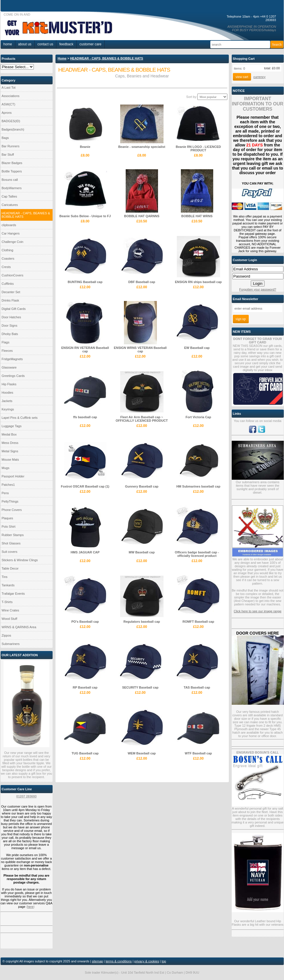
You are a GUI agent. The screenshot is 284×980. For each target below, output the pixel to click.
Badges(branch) (13, 129)
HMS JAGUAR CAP (85, 552)
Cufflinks (8, 284)
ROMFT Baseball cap (198, 622)
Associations (11, 96)
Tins (5, 577)
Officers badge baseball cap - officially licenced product (197, 554)
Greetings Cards (13, 376)
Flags (6, 342)
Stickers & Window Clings (20, 560)
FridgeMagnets (12, 359)
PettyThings (10, 501)
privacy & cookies (147, 961)
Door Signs (10, 326)
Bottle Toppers (12, 171)
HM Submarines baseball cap (198, 486)
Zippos (7, 635)
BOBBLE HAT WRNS (197, 216)
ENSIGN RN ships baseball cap (198, 282)
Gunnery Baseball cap (142, 486)
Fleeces (7, 351)
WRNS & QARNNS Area (19, 627)
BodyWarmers (12, 188)
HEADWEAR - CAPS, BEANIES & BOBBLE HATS (26, 215)
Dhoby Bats (10, 334)
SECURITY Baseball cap (140, 687)
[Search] (240, 44)
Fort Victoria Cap (198, 417)
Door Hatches (11, 317)
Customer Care (90, 44)
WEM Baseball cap (142, 753)
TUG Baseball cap (85, 753)
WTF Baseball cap (198, 753)
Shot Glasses (11, 543)
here (30, 907)
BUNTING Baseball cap (85, 282)
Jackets (7, 401)
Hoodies (8, 393)
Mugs (6, 468)
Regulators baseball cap (142, 622)
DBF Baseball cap (142, 282)
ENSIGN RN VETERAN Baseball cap (85, 349)
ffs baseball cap (85, 417)
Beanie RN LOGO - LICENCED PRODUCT (198, 148)
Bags (5, 138)
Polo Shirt (9, 527)
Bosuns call (10, 180)
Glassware (9, 367)
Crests (6, 267)
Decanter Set (11, 292)
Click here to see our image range (258, 611)
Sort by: (192, 97)
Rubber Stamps (13, 535)
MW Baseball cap (142, 552)
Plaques (8, 518)
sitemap (98, 961)
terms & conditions (118, 961)
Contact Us (46, 44)
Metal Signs (10, 451)
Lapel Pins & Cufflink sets (20, 418)
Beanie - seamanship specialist (142, 147)
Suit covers (10, 552)
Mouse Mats (10, 460)
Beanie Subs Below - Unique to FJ (85, 216)
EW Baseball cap (197, 348)
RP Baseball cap (85, 687)
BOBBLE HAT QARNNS (142, 216)
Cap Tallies (10, 196)
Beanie (85, 147)
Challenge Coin (13, 242)
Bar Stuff (8, 155)
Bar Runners (11, 146)
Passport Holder (13, 476)
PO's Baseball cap (85, 622)
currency (259, 77)
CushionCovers (13, 275)
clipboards (9, 225)
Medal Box (9, 434)
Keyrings (8, 409)
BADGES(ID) (11, 121)
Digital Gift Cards (14, 309)
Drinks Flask (11, 300)
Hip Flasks (9, 384)
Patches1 (8, 485)
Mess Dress (10, 443)
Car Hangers (11, 233)
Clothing (8, 250)
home (8, 44)
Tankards (8, 585)
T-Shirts (7, 602)
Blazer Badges (12, 163)
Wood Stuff (10, 619)
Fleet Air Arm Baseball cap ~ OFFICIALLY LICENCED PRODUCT (142, 419)
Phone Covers (12, 510)
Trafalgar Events (13, 594)
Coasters (8, 259)
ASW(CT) (9, 104)
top (164, 961)
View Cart (242, 77)
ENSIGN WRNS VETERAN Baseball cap (140, 349)
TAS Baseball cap (197, 687)
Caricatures (10, 205)
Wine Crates (11, 610)
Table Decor (10, 568)
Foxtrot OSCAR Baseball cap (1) (85, 486)
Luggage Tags (12, 426)
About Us (25, 44)
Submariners (11, 644)
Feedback (66, 44)
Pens (5, 493)
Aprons (7, 113)
